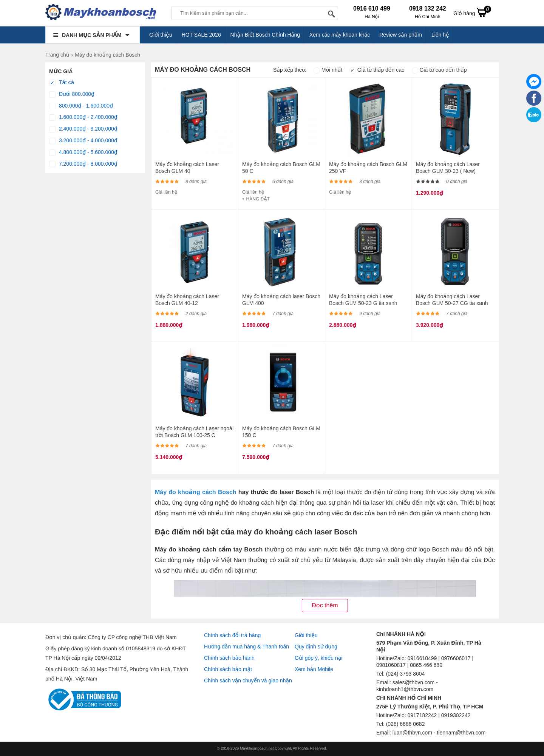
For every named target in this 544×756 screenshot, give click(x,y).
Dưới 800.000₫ (72, 94)
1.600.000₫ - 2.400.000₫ (83, 117)
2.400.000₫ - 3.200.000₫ (83, 129)
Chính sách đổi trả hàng (232, 635)
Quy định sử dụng (316, 647)
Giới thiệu (161, 35)
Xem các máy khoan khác (340, 35)
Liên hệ (440, 35)
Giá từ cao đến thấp (439, 70)
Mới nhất (328, 70)
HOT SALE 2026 (201, 35)
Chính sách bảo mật (228, 669)
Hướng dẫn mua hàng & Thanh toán (246, 647)
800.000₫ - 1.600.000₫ (81, 106)
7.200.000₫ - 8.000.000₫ (83, 164)
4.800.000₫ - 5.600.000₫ (83, 152)
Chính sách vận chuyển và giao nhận (248, 681)
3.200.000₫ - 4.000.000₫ (83, 141)
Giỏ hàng (472, 12)
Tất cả (62, 83)
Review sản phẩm (401, 35)
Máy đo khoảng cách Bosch (196, 492)
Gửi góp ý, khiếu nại (318, 658)
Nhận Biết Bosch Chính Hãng (265, 35)
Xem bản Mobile (314, 669)
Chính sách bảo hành (229, 658)
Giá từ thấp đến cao (377, 70)
